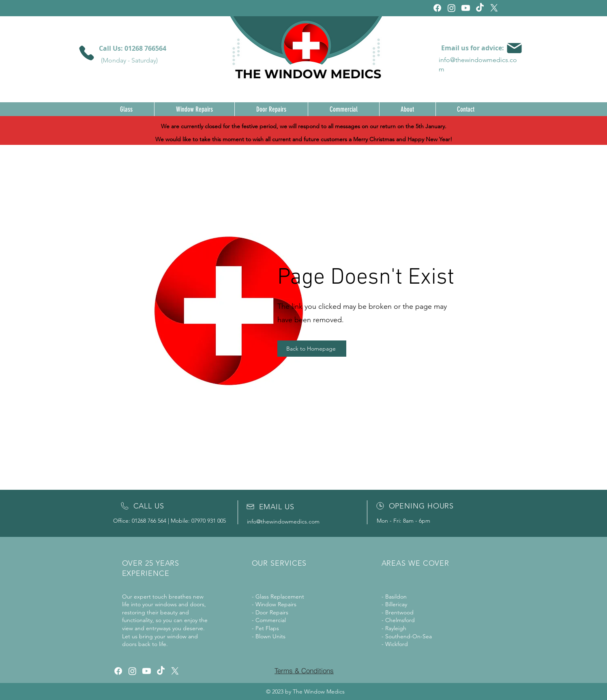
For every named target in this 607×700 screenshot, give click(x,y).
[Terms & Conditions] (304, 671)
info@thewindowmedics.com (283, 521)
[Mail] (514, 48)
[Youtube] (466, 8)
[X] (494, 8)
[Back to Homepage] (312, 349)
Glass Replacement (280, 597)
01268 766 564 (149, 521)
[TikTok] (480, 8)
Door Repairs (272, 612)
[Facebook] (437, 8)
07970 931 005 (209, 521)
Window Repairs (276, 604)
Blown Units (270, 636)
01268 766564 (145, 48)
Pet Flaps (267, 628)
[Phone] (87, 53)
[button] (126, 109)
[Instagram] (451, 8)
